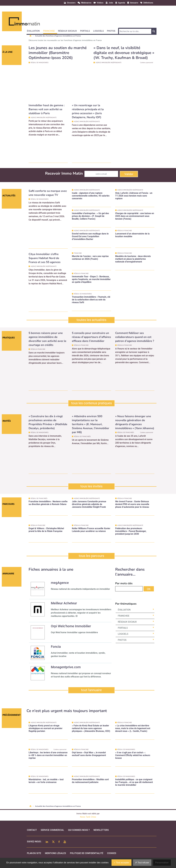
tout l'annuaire (91, 690)
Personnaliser (162, 863)
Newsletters (101, 830)
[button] (35, 31)
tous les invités (91, 486)
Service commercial (52, 830)
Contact (32, 830)
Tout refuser (142, 863)
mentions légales (55, 853)
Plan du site (34, 853)
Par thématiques (126, 604)
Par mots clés (124, 583)
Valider (129, 174)
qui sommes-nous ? (79, 830)
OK (149, 589)
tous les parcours (91, 556)
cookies (112, 853)
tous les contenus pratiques (92, 403)
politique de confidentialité (87, 853)
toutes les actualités (91, 320)
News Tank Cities (88, 817)
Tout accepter (121, 863)
